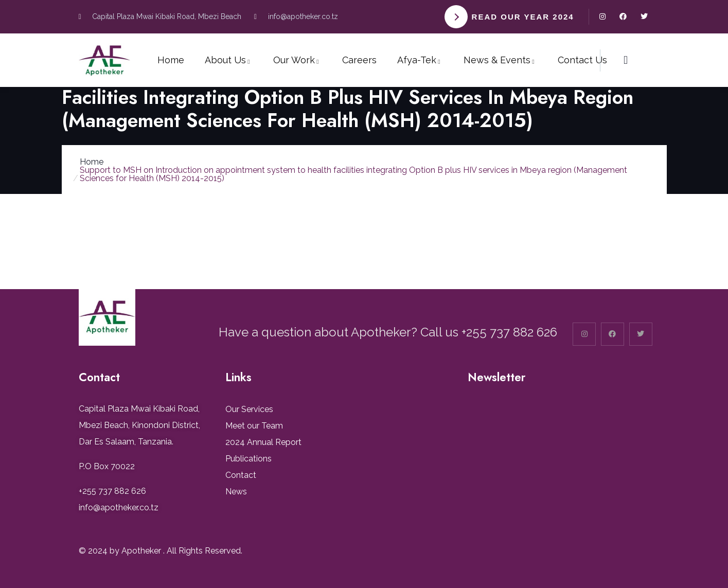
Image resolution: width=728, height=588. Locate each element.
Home (92, 162)
